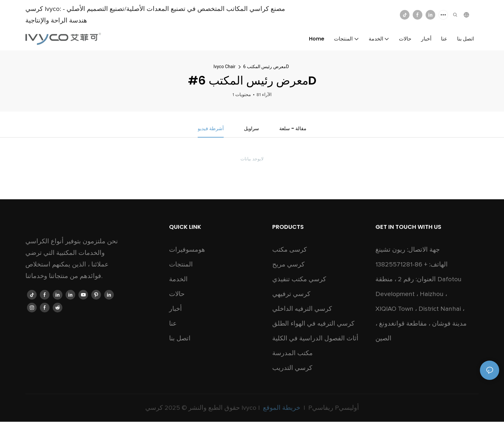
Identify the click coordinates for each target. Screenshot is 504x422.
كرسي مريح (288, 265)
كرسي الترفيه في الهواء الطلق (313, 324)
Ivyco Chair (225, 67)
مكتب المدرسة (292, 354)
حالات (177, 294)
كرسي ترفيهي (291, 294)
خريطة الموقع (282, 408)
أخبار (175, 309)
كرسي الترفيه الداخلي (302, 309)
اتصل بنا (180, 339)
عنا (173, 324)
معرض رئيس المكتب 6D (266, 67)
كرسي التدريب (292, 368)
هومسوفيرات (187, 250)
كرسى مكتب (290, 250)
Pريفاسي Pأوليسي (333, 408)
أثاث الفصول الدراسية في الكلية (315, 339)
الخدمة (178, 280)
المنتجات (181, 265)
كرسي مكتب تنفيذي (299, 280)
